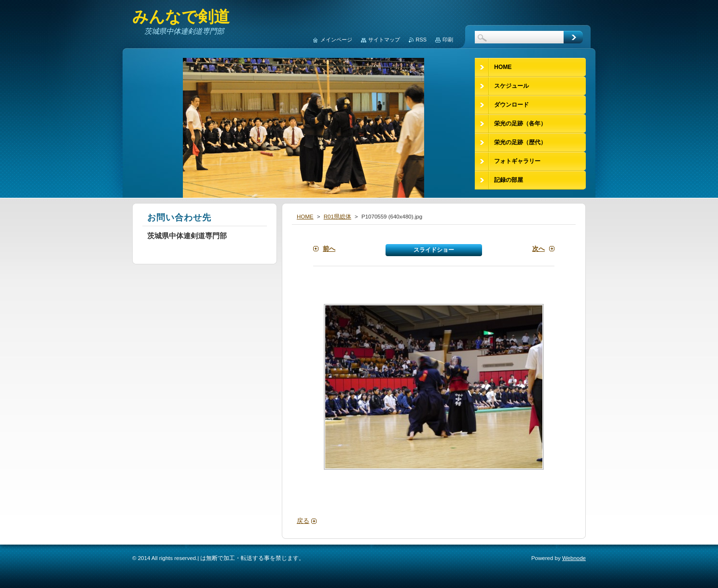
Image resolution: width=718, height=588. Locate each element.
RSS (421, 40)
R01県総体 (338, 217)
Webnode (574, 558)
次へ (538, 249)
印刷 (448, 40)
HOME (305, 217)
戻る (303, 521)
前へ (329, 249)
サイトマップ (384, 40)
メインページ (336, 40)
